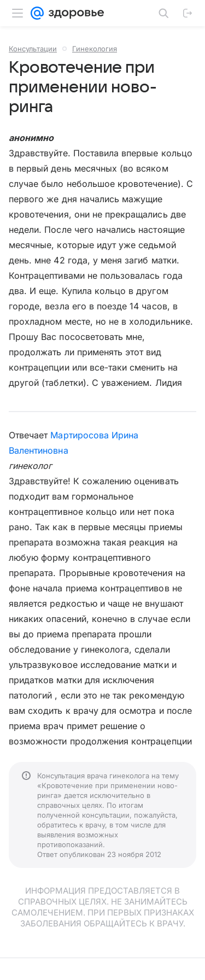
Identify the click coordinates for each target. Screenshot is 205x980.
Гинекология (95, 49)
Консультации (33, 49)
